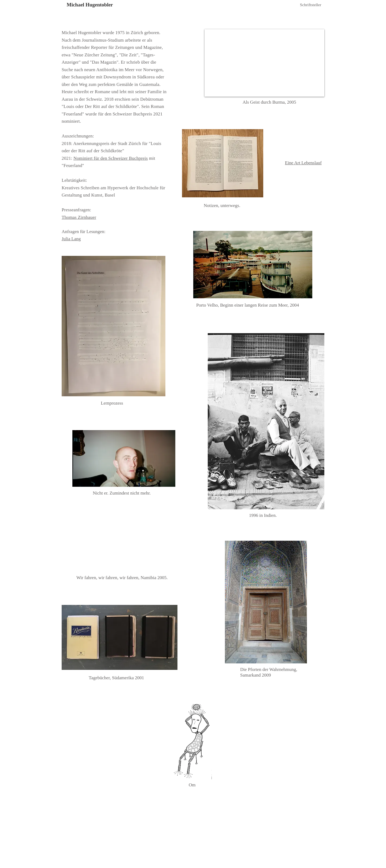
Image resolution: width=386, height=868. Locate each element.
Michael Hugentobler (90, 5)
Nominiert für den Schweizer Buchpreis (111, 158)
